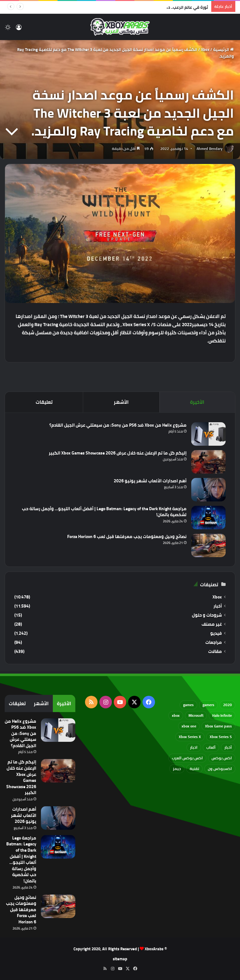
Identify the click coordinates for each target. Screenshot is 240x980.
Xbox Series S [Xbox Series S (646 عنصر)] (221, 737)
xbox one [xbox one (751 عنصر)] (189, 726)
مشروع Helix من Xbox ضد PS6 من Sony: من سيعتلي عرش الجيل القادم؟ (118, 425)
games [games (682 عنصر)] (188, 705)
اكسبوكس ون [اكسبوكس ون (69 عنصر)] (220, 769)
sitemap (120, 959)
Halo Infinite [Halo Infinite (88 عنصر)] (222, 715)
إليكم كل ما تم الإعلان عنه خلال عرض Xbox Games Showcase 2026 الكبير (118, 453)
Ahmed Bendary (210, 149)
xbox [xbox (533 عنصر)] (176, 715)
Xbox (205, 49)
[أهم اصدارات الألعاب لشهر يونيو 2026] (208, 490)
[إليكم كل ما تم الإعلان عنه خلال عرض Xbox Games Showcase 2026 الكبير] (208, 462)
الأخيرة (197, 402)
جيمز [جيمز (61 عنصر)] (177, 769)
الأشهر (121, 402)
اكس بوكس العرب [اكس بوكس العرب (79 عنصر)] (187, 758)
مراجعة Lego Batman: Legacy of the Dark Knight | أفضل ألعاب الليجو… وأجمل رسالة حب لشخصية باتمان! (104, 512)
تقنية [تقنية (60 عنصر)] (194, 769)
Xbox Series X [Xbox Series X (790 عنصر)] (190, 737)
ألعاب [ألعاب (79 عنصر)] (211, 747)
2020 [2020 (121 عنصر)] (227, 705)
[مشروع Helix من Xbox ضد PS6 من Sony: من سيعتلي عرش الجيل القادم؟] (208, 434)
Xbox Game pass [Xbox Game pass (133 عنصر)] (218, 726)
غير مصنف (212, 624)
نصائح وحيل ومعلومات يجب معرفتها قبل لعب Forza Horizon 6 (127, 536)
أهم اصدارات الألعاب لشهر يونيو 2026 (150, 481)
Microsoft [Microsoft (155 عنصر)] (196, 715)
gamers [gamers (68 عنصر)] (208, 705)
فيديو (216, 633)
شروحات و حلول (207, 615)
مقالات (215, 652)
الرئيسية (223, 49)
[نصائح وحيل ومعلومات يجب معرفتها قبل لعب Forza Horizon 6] (208, 545)
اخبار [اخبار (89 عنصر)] (194, 747)
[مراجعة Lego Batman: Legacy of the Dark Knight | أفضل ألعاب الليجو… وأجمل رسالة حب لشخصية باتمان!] (208, 518)
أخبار (218, 606)
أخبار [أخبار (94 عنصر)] (228, 747)
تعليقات (44, 402)
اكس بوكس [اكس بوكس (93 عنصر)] (222, 758)
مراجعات (214, 642)
